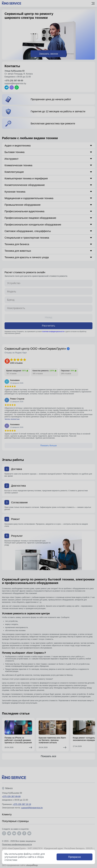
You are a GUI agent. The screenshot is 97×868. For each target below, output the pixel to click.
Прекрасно (75, 857)
